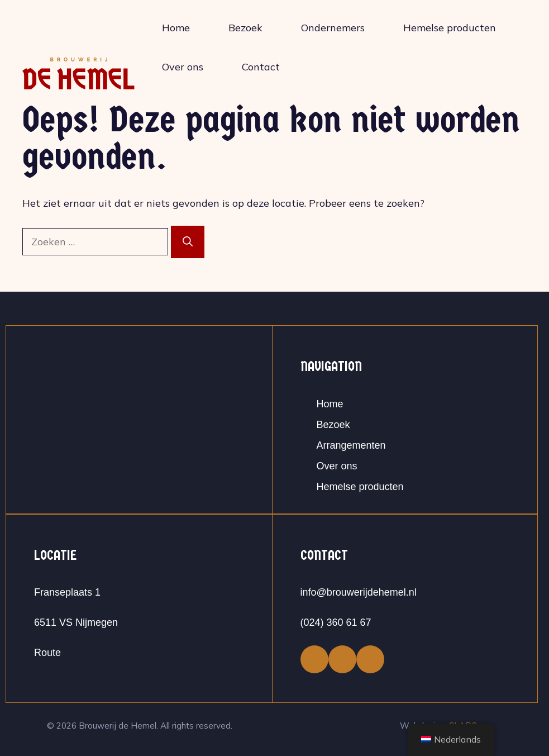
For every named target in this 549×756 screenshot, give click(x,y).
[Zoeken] (188, 242)
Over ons (183, 67)
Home (176, 28)
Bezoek (245, 28)
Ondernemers (333, 28)
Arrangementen (351, 445)
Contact (261, 67)
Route (47, 653)
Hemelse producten (450, 28)
